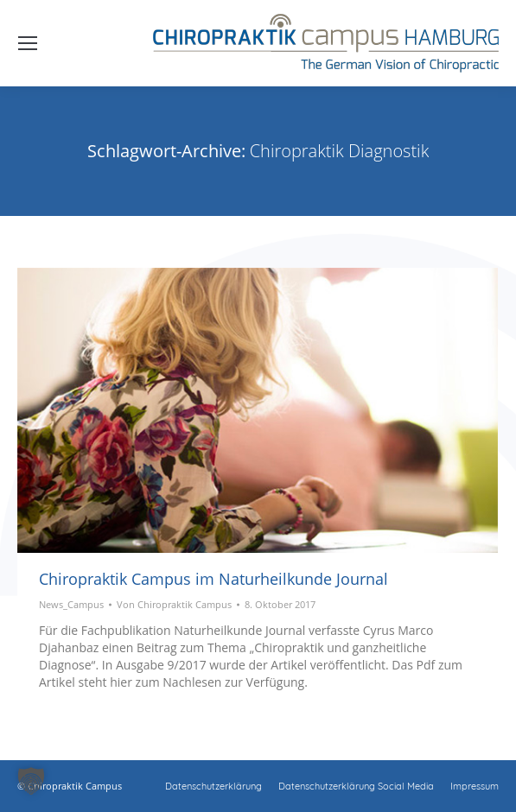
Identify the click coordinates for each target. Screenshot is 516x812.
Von (174, 604)
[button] (31, 781)
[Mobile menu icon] (28, 43)
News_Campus (71, 604)
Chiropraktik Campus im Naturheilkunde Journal (213, 579)
